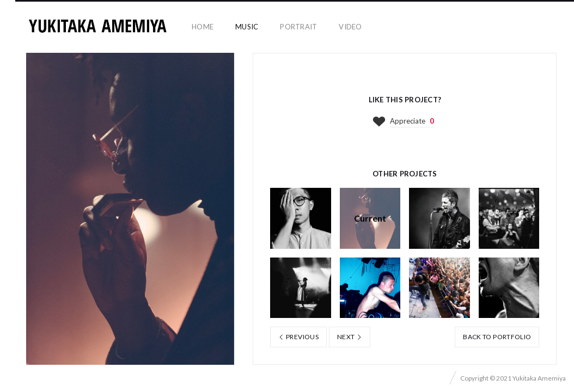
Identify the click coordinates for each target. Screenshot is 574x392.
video (350, 27)
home (203, 27)
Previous (298, 337)
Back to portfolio (497, 337)
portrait (298, 27)
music (247, 27)
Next (350, 337)
